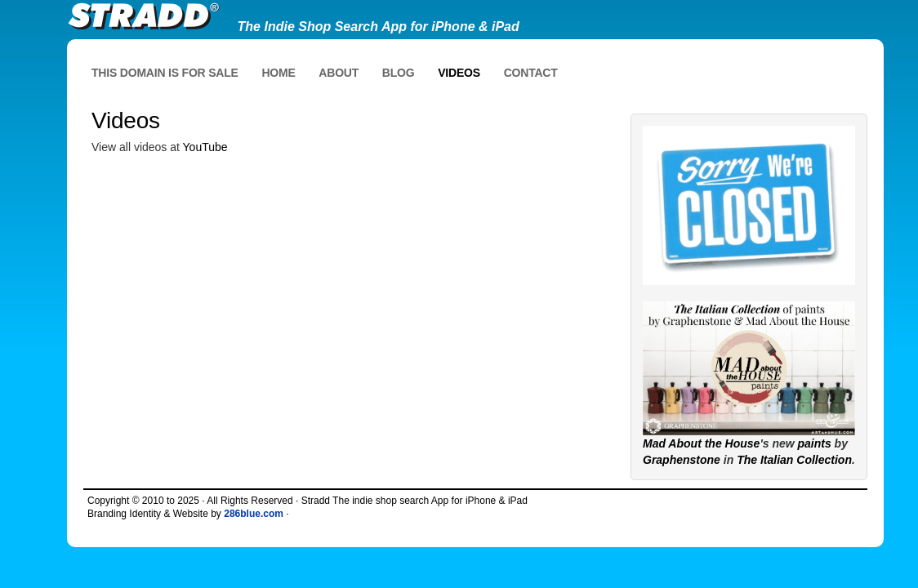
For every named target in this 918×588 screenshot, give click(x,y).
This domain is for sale (165, 73)
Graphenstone (682, 460)
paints (815, 443)
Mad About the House (701, 443)
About (339, 73)
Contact (531, 73)
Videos (459, 73)
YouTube (205, 147)
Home (278, 73)
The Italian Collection (794, 460)
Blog (399, 73)
